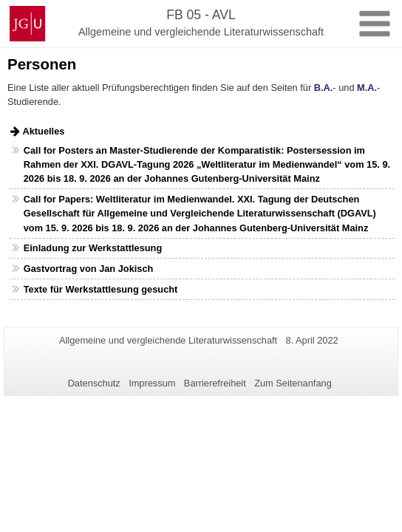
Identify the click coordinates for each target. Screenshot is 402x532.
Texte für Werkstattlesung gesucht (101, 289)
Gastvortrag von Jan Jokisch (89, 269)
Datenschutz (94, 383)
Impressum (152, 383)
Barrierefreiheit (215, 383)
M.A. (367, 88)
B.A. (324, 88)
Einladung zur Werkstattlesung (93, 248)
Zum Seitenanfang (293, 383)
